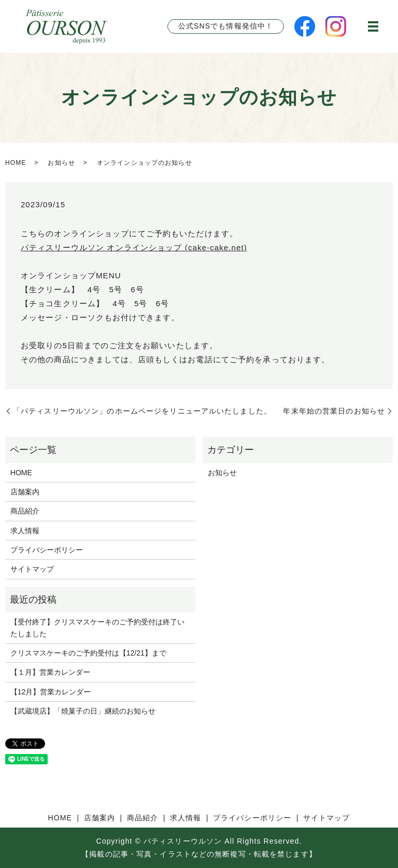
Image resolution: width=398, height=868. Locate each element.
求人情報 (25, 531)
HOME (16, 163)
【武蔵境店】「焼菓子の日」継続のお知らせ (83, 711)
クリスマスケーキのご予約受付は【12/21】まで (88, 653)
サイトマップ (32, 569)
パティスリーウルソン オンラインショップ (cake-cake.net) (134, 247)
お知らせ (61, 163)
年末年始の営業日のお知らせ (334, 411)
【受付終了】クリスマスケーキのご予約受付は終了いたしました (97, 628)
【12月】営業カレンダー (51, 692)
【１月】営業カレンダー (50, 672)
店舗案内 (25, 492)
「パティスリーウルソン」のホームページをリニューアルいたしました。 (142, 411)
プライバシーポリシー (47, 550)
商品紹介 (25, 511)
